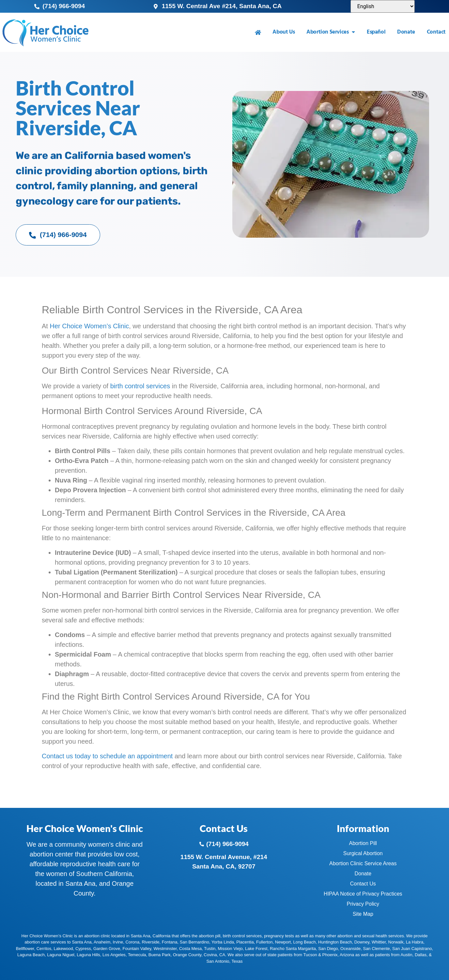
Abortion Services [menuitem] (331, 32)
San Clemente (376, 949)
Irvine (118, 942)
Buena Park (160, 955)
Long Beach (304, 942)
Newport (283, 942)
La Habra (415, 942)
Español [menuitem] (376, 32)
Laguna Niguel (61, 955)
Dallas (421, 955)
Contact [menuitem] (436, 32)
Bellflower (25, 949)
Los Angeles (114, 955)
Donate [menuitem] (406, 32)
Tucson (310, 955)
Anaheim (102, 942)
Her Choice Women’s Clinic (89, 326)
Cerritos (44, 949)
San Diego (328, 949)
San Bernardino (194, 942)
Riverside (150, 942)
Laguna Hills (88, 955)
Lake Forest (256, 949)
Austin (407, 955)
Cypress (83, 949)
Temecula (137, 955)
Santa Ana (82, 942)
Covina (210, 955)
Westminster (165, 949)
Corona (133, 942)
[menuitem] (258, 32)
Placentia (245, 942)
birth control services (140, 386)
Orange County (187, 955)
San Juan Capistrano (412, 949)
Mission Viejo (230, 949)
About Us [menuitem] (284, 32)
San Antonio (218, 961)
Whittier (379, 942)
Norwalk (396, 942)
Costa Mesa (190, 949)
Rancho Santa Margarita (293, 949)
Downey (362, 942)
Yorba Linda (223, 942)
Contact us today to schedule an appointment (107, 756)
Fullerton (264, 942)
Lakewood (63, 949)
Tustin (210, 949)
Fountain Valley (137, 949)
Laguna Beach (31, 955)
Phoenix (330, 955)
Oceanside (350, 949)
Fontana (170, 942)
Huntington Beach (335, 942)
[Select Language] (383, 6)
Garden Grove (107, 949)
